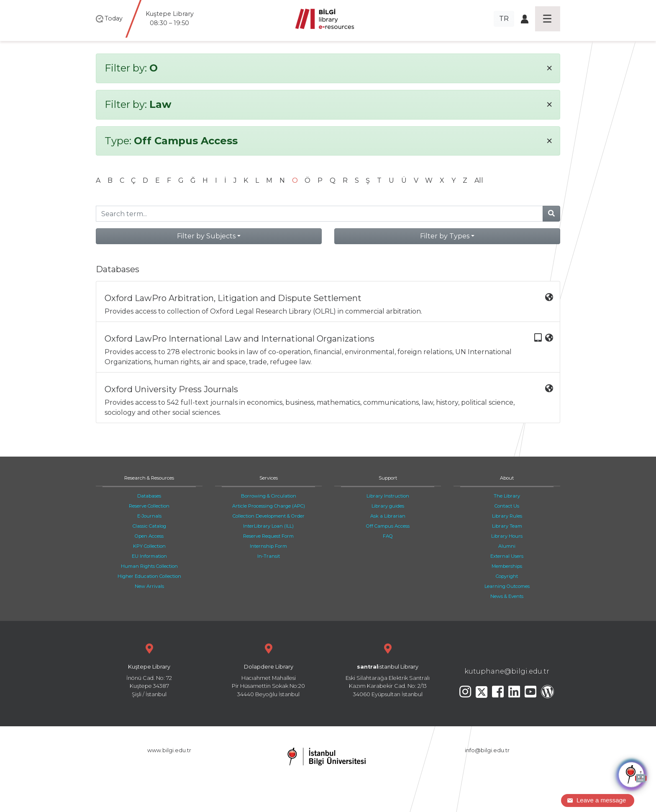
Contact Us (507, 506)
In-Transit (269, 556)
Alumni (507, 546)
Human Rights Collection (149, 566)
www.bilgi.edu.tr (169, 750)
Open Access (149, 536)
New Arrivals (149, 586)
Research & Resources (149, 478)
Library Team (507, 526)
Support (388, 478)
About (507, 478)
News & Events (507, 596)
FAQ (388, 536)
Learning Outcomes (507, 586)
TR (504, 19)
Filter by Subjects (206, 236)
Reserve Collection (149, 506)
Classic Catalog (149, 526)
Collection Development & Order (269, 516)
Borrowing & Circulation (269, 496)
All (479, 180)
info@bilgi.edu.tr (487, 750)
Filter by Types (445, 236)
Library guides (388, 506)
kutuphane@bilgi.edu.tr (507, 671)
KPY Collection (149, 546)
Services (269, 478)
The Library (507, 496)
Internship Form (268, 546)
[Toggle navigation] (548, 19)
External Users (507, 556)
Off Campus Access (388, 526)
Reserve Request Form (268, 536)
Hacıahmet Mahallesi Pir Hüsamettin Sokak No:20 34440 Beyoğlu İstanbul (268, 669)
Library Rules (507, 516)
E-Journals (149, 516)
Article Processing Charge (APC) (269, 506)
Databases (149, 496)
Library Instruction (388, 496)
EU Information (149, 556)
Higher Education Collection (149, 576)
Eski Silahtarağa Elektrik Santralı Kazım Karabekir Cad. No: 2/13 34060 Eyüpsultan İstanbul (388, 669)
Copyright (507, 576)
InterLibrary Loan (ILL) (268, 526)
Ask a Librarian (388, 516)
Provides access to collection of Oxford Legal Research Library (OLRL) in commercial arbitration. (329, 304)
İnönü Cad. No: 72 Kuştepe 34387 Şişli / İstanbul (149, 669)
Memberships (507, 566)
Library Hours (507, 536)
